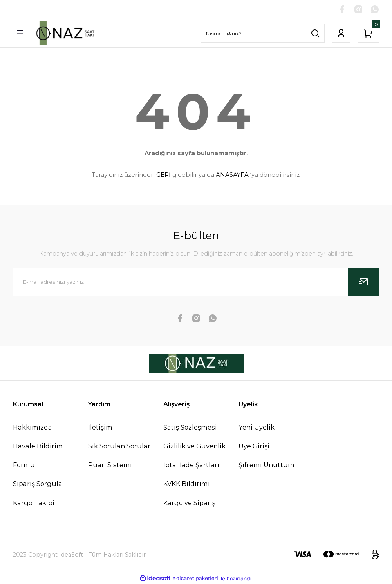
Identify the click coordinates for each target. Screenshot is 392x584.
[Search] (263, 33)
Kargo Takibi (34, 503)
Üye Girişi (254, 446)
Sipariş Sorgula (38, 484)
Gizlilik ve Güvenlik (194, 446)
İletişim (100, 427)
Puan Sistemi (110, 465)
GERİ (163, 175)
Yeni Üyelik (257, 427)
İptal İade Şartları (191, 465)
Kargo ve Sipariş (189, 503)
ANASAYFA (232, 175)
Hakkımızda (33, 427)
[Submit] (364, 282)
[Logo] (65, 33)
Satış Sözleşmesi (190, 427)
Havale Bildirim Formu (38, 455)
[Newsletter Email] (196, 282)
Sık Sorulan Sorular (119, 446)
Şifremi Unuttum (266, 465)
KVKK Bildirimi (187, 484)
